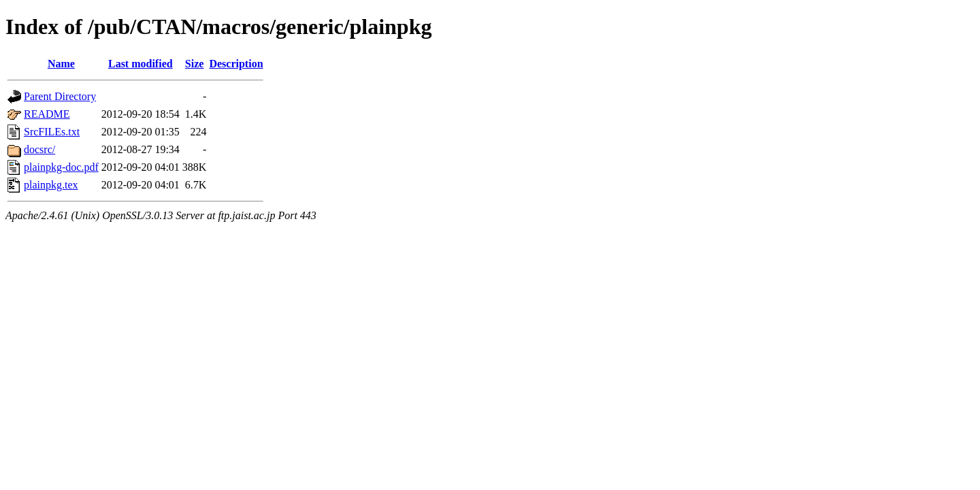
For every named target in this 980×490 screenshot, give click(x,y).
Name (61, 64)
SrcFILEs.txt (52, 132)
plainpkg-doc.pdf (61, 167)
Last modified (141, 64)
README (47, 114)
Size (195, 64)
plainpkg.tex (51, 185)
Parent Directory (60, 96)
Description (236, 64)
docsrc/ (39, 149)
